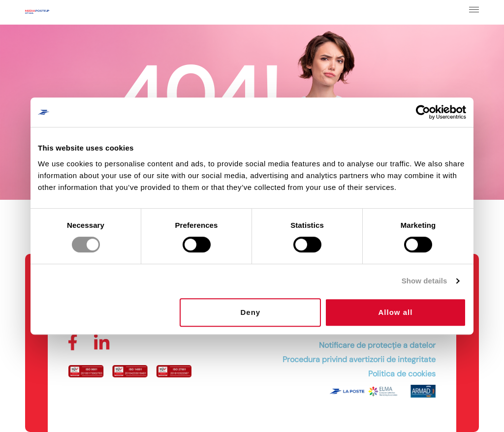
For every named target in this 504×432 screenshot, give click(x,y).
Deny (251, 312)
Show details (425, 281)
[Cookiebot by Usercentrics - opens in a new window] (423, 112)
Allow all (396, 312)
